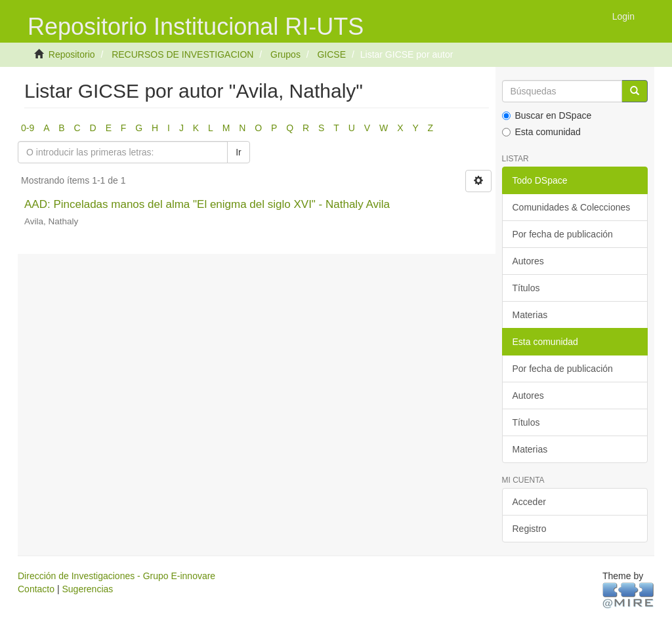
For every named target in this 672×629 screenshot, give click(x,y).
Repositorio (72, 54)
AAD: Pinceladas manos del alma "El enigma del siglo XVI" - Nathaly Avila (207, 204)
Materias (530, 315)
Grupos (285, 54)
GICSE (331, 54)
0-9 (28, 128)
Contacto (36, 589)
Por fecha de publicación (563, 234)
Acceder (529, 502)
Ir (239, 152)
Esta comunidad (541, 132)
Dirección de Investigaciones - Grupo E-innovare (116, 576)
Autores (528, 261)
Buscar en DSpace (547, 115)
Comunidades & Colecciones (572, 207)
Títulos (526, 288)
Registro (530, 529)
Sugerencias (87, 589)
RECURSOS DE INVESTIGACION (182, 54)
